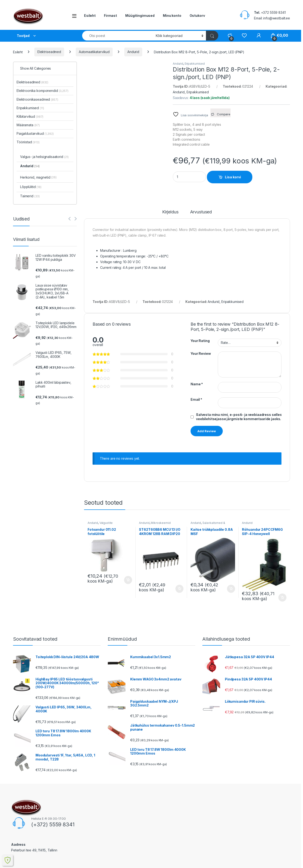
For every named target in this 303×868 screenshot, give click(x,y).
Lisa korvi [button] (128, 580)
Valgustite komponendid (100, 524)
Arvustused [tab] (201, 212)
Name (197, 384)
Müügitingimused (140, 16)
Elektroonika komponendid (42, 91)
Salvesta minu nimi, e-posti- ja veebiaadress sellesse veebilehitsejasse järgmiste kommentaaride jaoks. (241, 417)
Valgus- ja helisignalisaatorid (44, 157)
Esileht (90, 16)
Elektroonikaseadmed (37, 99)
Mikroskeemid (161, 523)
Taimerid (30, 196)
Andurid (133, 52)
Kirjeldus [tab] (170, 212)
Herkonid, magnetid (38, 178)
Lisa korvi (233, 177)
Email (196, 399)
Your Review (201, 353)
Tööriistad (28, 142)
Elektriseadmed (49, 52)
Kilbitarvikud (30, 116)
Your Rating (200, 341)
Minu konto (172, 16)
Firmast (110, 16)
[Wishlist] (244, 35)
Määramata (28, 125)
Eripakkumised (195, 64)
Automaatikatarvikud (94, 52)
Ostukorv (197, 16)
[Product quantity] (189, 177)
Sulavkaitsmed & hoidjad (208, 524)
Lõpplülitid (31, 187)
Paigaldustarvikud (35, 133)
